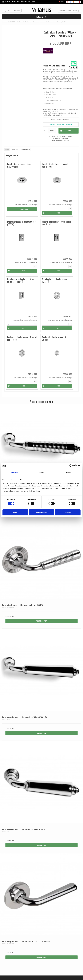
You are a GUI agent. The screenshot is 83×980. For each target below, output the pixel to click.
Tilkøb (7, 150)
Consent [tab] (14, 472)
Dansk (61, 2)
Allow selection (41, 512)
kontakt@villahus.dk (16, 925)
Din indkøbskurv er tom (70, 11)
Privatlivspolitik (37, 977)
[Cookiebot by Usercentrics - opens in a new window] (71, 466)
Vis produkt (41, 434)
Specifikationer (25, 150)
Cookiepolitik (47, 977)
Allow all (68, 512)
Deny (15, 512)
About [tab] (69, 472)
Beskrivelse (15, 150)
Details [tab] (41, 472)
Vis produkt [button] (15, 201)
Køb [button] (65, 131)
